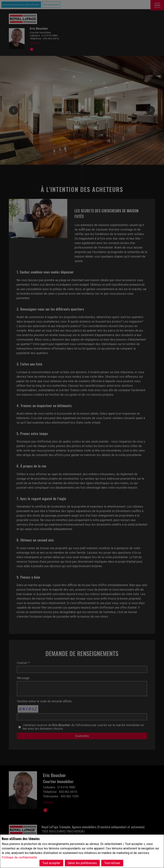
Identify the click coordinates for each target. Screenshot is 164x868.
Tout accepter (51, 863)
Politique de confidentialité (19, 857)
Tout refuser (112, 863)
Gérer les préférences (82, 863)
